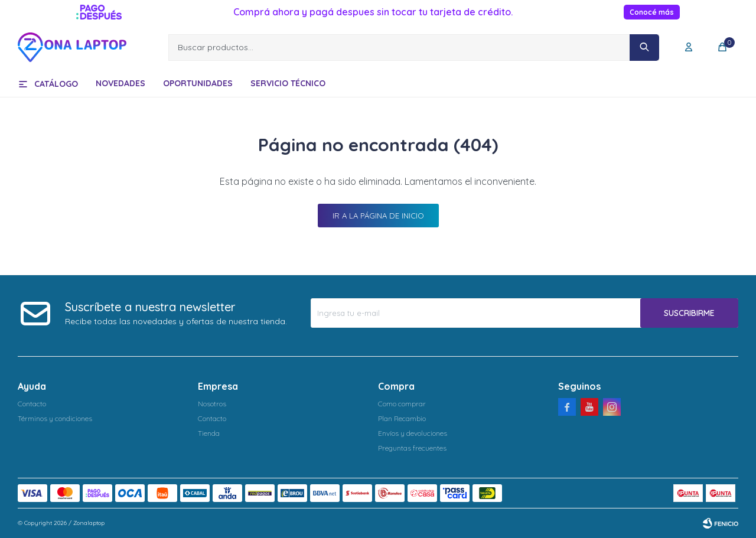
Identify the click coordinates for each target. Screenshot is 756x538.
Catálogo (56, 84)
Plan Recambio (402, 418)
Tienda (209, 433)
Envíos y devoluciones (413, 433)
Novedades (120, 83)
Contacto (32, 404)
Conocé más (652, 12)
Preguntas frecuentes (412, 448)
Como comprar (402, 404)
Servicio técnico (288, 83)
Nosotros (212, 404)
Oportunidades (198, 83)
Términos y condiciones (55, 418)
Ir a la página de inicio (378, 216)
